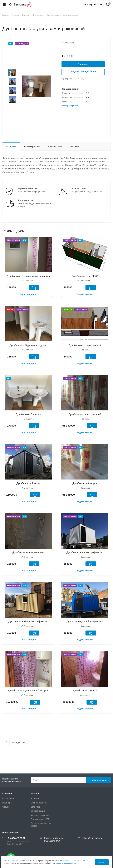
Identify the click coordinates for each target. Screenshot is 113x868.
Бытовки (35, 799)
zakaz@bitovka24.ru (92, 838)
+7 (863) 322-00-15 (93, 5)
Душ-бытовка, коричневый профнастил (28, 276)
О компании (8, 799)
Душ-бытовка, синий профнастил (85, 622)
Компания (8, 793)
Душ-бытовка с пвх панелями (28, 552)
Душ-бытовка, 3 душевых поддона (28, 345)
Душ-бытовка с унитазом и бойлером (28, 691)
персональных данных (66, 863)
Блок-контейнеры (39, 803)
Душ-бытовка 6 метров (85, 483)
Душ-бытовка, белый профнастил (85, 552)
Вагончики (35, 807)
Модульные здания (40, 815)
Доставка (75, 146)
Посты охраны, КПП (40, 819)
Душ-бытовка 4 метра (28, 483)
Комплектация (55, 146)
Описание (11, 146)
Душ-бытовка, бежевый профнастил (28, 622)
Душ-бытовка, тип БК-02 (85, 276)
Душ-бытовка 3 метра (85, 691)
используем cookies (17, 860)
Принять (102, 862)
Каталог (35, 793)
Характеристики (32, 146)
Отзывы (6, 807)
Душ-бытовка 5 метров (28, 414)
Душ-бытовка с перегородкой (85, 345)
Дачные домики (38, 811)
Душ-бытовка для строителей (85, 414)
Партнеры (7, 803)
